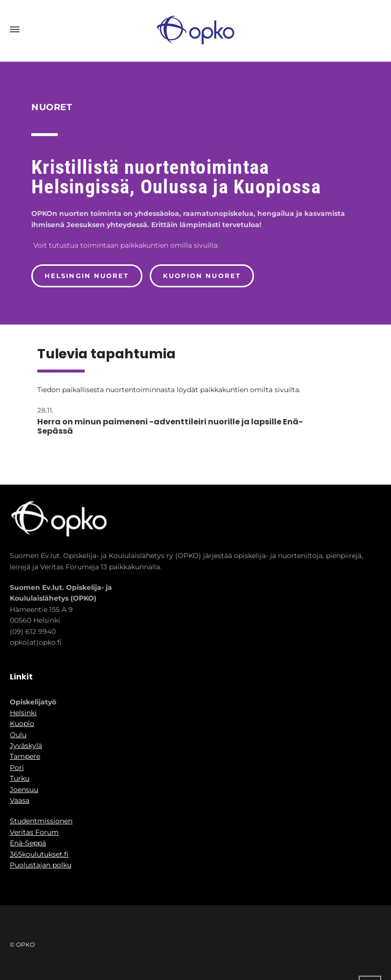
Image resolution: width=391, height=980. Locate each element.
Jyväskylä (26, 746)
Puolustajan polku (41, 865)
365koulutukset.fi (39, 854)
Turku (20, 778)
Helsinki (23, 713)
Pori (17, 768)
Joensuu (24, 790)
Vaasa (20, 800)
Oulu (18, 735)
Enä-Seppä (28, 843)
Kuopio (22, 723)
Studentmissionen (41, 821)
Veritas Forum (34, 832)
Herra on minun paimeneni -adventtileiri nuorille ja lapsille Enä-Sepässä (170, 426)
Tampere (25, 756)
